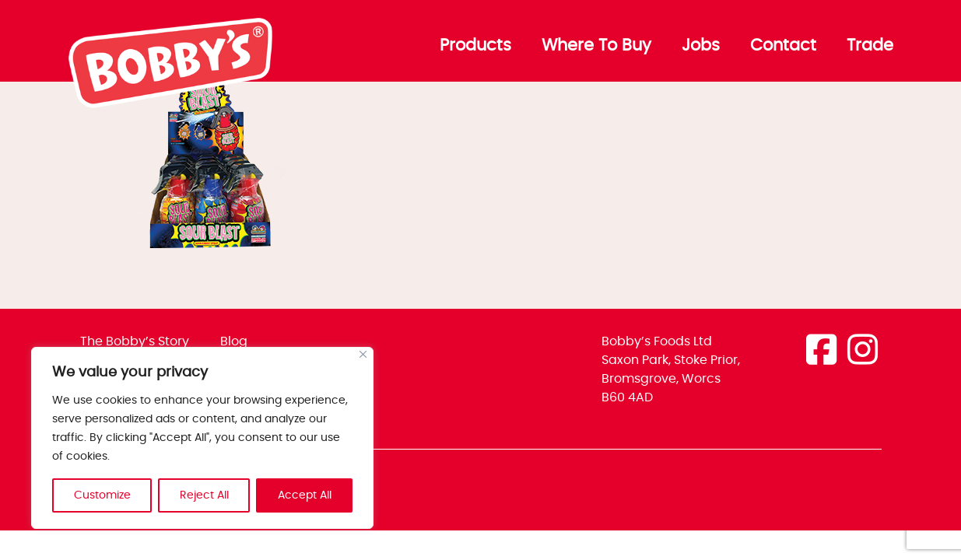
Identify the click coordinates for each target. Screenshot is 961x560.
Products (475, 46)
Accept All (305, 495)
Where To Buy (596, 46)
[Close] (363, 354)
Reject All (204, 495)
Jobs (701, 46)
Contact (783, 46)
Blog (234, 341)
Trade (870, 46)
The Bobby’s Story (135, 341)
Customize (102, 495)
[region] (202, 438)
